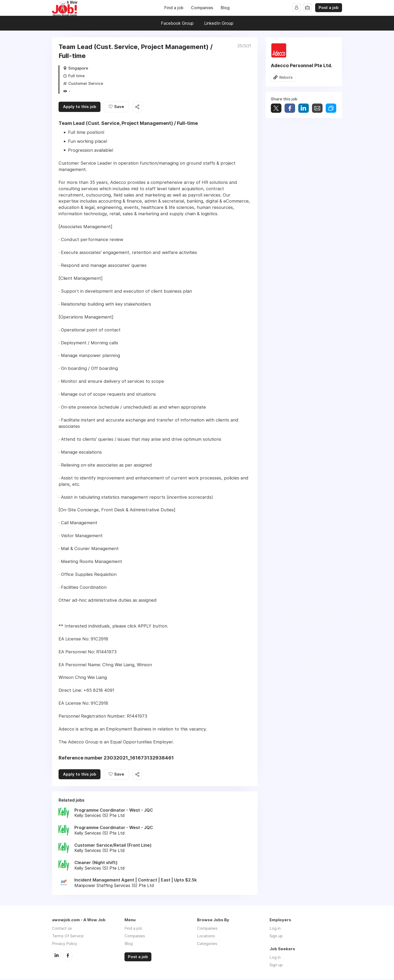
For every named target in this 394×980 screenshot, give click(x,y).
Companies (202, 8)
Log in (275, 929)
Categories (207, 944)
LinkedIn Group (219, 23)
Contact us (62, 929)
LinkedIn (56, 956)
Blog (225, 8)
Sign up (276, 937)
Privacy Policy (64, 944)
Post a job (329, 8)
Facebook (68, 956)
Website (286, 77)
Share (290, 108)
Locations (206, 937)
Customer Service (86, 83)
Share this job (139, 107)
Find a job (174, 8)
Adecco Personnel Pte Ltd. (302, 65)
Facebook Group (177, 23)
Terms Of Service (68, 937)
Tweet (276, 108)
